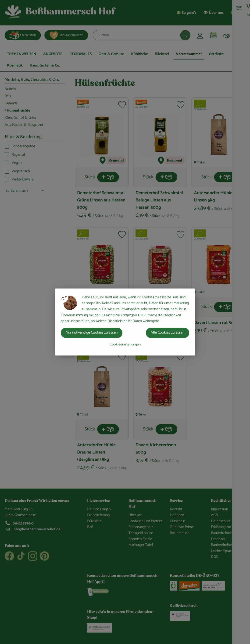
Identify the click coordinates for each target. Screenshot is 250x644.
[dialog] (125, 322)
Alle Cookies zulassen (168, 333)
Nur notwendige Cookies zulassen (92, 333)
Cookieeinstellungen (125, 344)
